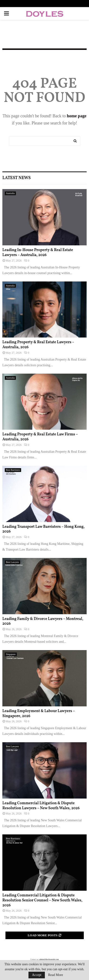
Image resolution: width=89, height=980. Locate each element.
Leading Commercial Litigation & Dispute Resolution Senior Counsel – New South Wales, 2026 (42, 900)
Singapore (11, 654)
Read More (56, 975)
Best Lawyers (12, 562)
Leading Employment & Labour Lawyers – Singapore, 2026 (39, 714)
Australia (10, 193)
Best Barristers (13, 470)
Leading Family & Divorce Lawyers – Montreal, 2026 (43, 621)
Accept (37, 975)
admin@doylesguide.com (49, 959)
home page (77, 116)
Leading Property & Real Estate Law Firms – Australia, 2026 (40, 437)
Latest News (16, 178)
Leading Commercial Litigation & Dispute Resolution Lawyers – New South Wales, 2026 (41, 806)
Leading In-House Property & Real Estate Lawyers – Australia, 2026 (38, 253)
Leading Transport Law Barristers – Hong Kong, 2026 (43, 529)
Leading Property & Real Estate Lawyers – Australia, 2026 (38, 345)
